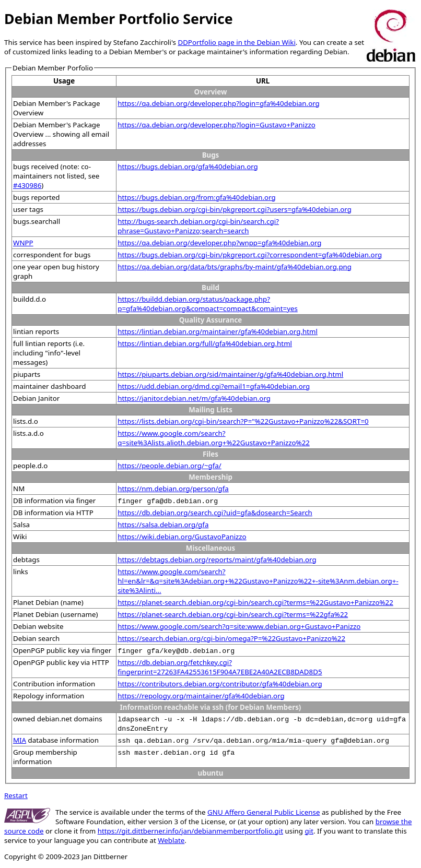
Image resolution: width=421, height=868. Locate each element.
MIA (20, 740)
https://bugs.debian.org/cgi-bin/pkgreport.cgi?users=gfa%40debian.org (235, 209)
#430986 (27, 185)
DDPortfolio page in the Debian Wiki (236, 42)
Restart (16, 795)
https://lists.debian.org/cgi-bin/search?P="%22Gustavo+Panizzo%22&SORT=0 (243, 421)
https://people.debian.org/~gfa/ (169, 466)
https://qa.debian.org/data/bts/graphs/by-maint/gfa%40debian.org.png (235, 267)
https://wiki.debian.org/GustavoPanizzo (182, 537)
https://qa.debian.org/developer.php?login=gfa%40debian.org (219, 103)
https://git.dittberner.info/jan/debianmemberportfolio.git (190, 831)
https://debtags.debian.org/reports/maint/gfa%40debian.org (217, 560)
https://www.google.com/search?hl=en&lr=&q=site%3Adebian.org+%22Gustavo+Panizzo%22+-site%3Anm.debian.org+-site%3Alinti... (258, 581)
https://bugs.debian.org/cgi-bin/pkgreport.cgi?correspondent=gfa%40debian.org (250, 255)
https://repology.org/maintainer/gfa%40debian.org (201, 696)
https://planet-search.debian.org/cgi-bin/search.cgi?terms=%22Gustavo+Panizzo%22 (255, 602)
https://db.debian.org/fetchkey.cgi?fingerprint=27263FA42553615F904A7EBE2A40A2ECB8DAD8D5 (220, 667)
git (309, 831)
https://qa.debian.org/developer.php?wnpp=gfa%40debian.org (219, 243)
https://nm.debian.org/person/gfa (173, 489)
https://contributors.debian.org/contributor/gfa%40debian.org (220, 684)
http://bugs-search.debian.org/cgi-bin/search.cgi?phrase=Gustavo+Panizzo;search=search (198, 226)
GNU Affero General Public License (264, 812)
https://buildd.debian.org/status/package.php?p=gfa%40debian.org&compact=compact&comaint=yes (208, 304)
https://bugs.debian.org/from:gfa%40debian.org (197, 197)
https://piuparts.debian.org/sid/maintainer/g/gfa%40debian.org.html (230, 374)
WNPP (23, 243)
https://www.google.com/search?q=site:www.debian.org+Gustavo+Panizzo (239, 626)
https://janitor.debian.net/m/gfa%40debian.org (194, 398)
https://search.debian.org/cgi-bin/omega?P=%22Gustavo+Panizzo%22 (231, 638)
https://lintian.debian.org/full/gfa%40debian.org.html (205, 343)
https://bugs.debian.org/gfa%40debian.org (188, 167)
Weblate (171, 840)
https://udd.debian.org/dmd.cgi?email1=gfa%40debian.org (214, 386)
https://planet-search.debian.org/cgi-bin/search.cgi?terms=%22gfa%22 (233, 614)
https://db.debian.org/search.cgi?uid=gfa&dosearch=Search (215, 513)
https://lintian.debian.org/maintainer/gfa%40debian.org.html (218, 331)
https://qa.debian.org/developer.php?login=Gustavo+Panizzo (217, 125)
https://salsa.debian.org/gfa (163, 525)
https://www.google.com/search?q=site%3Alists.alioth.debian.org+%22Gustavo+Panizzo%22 (214, 438)
